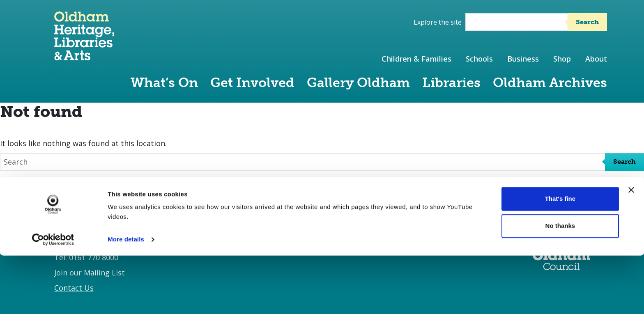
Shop (562, 59)
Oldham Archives (550, 83)
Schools (479, 59)
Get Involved (252, 83)
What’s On (164, 83)
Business (523, 59)
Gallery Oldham (358, 83)
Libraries (451, 83)
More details (126, 298)
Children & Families (416, 59)
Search (587, 22)
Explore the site (438, 22)
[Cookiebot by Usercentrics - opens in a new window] (53, 298)
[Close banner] (631, 248)
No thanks (560, 284)
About (596, 59)
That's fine (560, 257)
